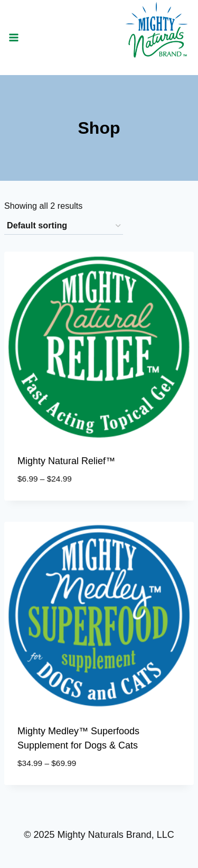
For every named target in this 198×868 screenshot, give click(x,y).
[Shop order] (64, 226)
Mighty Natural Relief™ (66, 461)
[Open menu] (14, 37)
